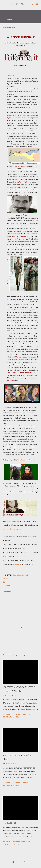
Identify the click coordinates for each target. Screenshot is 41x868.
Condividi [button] (7, 585)
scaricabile (18, 564)
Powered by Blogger (21, 862)
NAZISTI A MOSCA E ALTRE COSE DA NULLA (19, 689)
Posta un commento (22, 714)
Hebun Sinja (17, 575)
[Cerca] (32, 4)
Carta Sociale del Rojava (25, 460)
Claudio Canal (13, 4)
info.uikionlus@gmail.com (15, 529)
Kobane (25, 575)
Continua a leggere (11, 717)
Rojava (6, 578)
